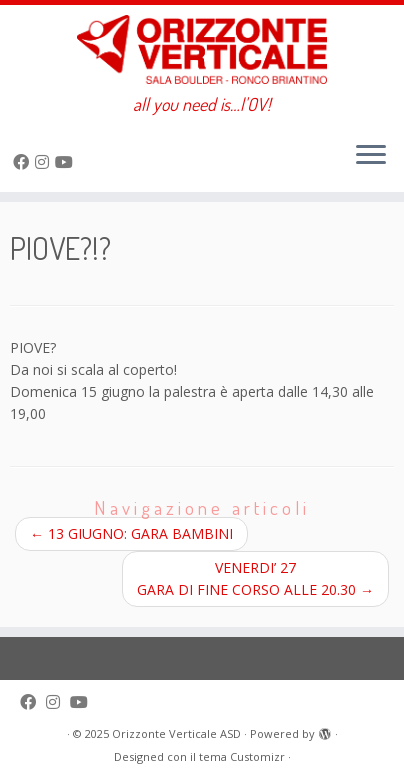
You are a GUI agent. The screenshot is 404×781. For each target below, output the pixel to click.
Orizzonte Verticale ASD (176, 733)
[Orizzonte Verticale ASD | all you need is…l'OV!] (202, 49)
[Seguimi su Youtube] (67, 162)
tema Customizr (242, 756)
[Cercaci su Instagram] (45, 162)
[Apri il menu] (371, 156)
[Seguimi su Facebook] (24, 162)
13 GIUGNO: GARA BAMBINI (131, 533)
